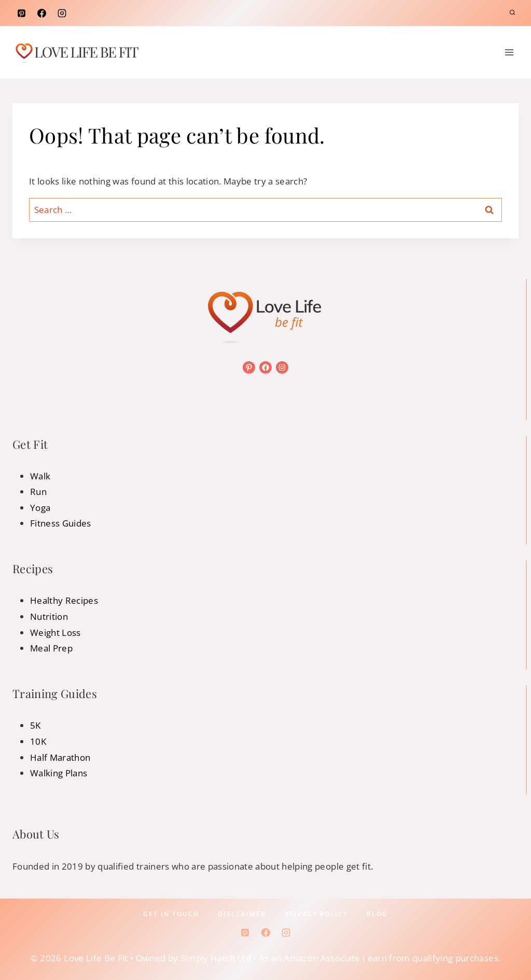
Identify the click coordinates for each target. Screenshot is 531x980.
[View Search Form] (512, 13)
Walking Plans (59, 773)
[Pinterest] (21, 13)
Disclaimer (242, 914)
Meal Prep (51, 648)
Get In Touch (171, 914)
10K (38, 741)
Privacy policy (316, 914)
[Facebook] (41, 13)
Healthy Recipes (64, 600)
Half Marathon (60, 757)
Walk (40, 476)
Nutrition (49, 616)
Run (38, 492)
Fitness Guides (61, 523)
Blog (377, 914)
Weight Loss (55, 633)
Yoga (40, 508)
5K (36, 725)
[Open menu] (509, 52)
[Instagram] (62, 13)
